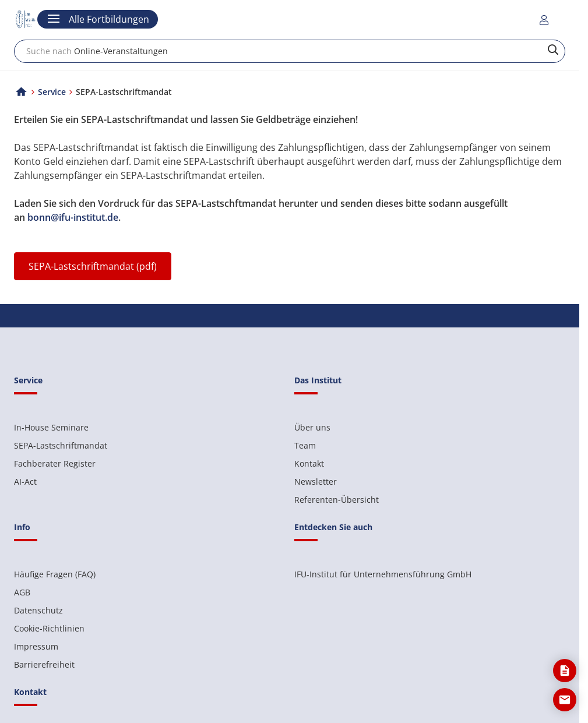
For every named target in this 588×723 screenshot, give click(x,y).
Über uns (312, 427)
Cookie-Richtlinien (49, 628)
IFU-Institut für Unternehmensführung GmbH (383, 574)
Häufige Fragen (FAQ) (55, 574)
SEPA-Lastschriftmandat (61, 445)
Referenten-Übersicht (337, 500)
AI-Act (25, 482)
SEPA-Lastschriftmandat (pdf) (93, 266)
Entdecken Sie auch (333, 527)
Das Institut (318, 380)
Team (305, 445)
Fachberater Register (55, 463)
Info (22, 527)
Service (52, 92)
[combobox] (290, 51)
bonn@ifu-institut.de (73, 217)
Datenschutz (38, 610)
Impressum (36, 646)
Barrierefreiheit (44, 664)
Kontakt (309, 463)
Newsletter (316, 482)
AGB (22, 592)
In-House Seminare (51, 427)
